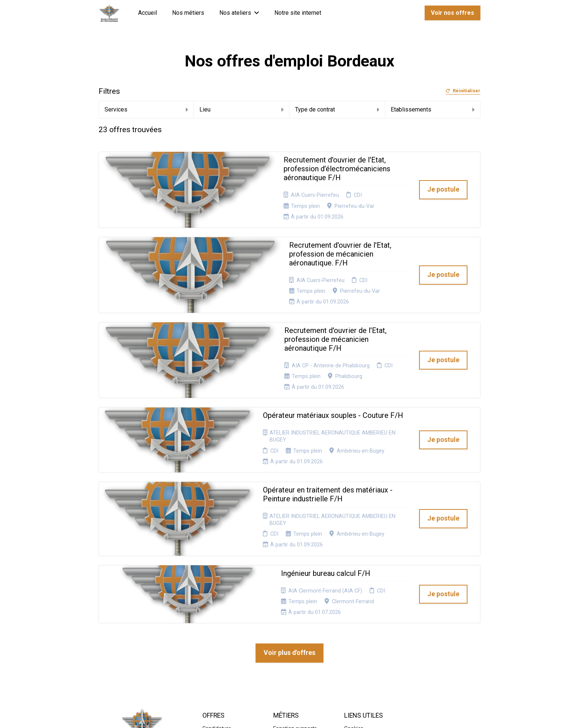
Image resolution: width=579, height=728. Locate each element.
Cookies (354, 614)
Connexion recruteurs (370, 632)
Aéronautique (289, 647)
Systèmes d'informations (291, 635)
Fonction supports (295, 614)
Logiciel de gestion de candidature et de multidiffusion (290, 715)
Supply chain (288, 623)
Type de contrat (337, 109)
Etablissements (433, 109)
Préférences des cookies (364, 644)
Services (146, 109)
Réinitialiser (463, 91)
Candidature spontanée (217, 617)
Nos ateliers (239, 13)
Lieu (241, 109)
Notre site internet (298, 13)
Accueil (148, 13)
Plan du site (358, 623)
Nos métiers (188, 13)
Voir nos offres (453, 13)
